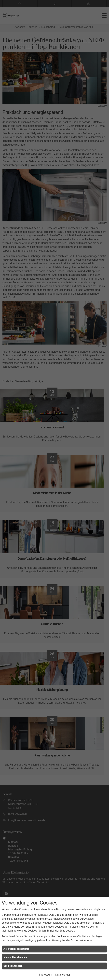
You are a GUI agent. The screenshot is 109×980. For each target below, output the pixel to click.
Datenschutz (63, 975)
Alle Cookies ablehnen (15, 957)
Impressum (46, 975)
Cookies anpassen (13, 966)
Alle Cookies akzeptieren (16, 949)
